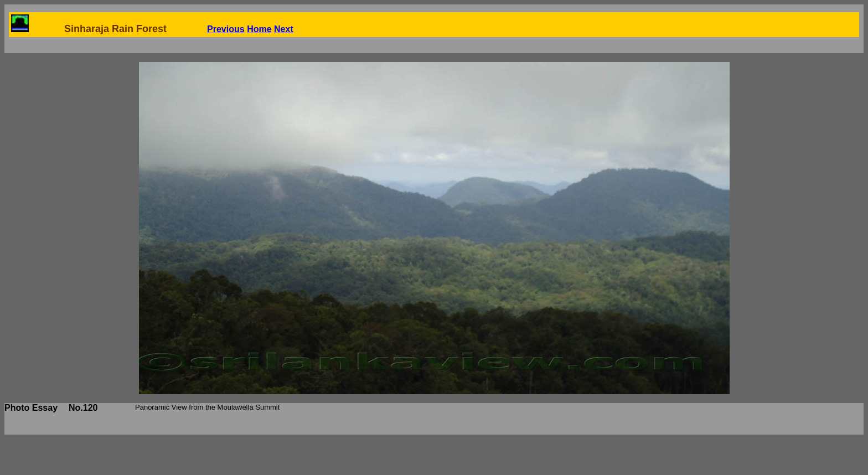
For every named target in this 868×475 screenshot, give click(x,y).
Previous (226, 29)
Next (284, 29)
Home (259, 29)
